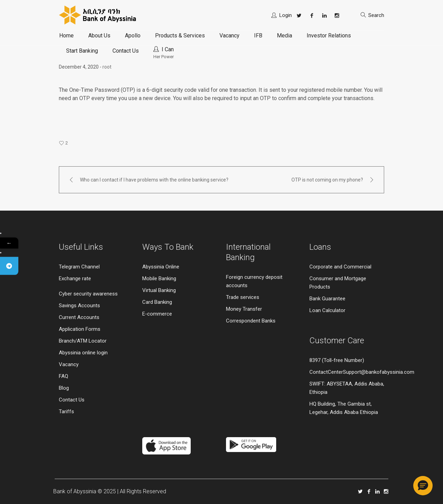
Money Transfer (244, 309)
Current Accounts (79, 317)
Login (286, 15)
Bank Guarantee (327, 299)
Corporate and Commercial (340, 267)
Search (376, 15)
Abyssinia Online (161, 267)
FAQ (64, 376)
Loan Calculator (327, 310)
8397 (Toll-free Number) (337, 360)
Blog (64, 388)
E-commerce (157, 314)
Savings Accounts (79, 306)
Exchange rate (75, 278)
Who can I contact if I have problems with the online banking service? (154, 180)
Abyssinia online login (83, 353)
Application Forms (80, 329)
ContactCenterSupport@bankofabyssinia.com (362, 372)
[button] (423, 486)
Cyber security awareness (88, 294)
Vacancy (69, 364)
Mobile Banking (159, 278)
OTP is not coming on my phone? (327, 180)
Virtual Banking (159, 290)
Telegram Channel (79, 267)
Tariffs (66, 412)
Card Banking (157, 302)
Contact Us (72, 400)
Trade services (243, 297)
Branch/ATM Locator (83, 341)
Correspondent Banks (251, 321)
